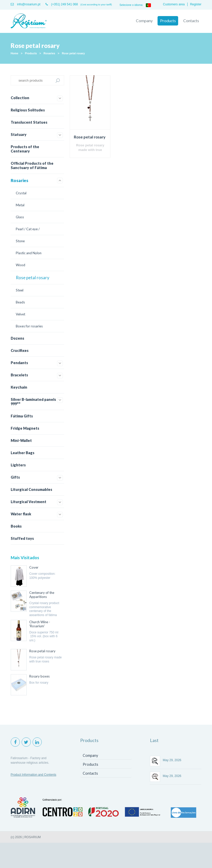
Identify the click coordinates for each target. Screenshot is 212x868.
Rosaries (49, 53)
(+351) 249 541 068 (62, 4)
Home (15, 53)
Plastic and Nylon (29, 253)
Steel (20, 290)
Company (144, 21)
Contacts (191, 21)
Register (196, 4)
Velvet (20, 314)
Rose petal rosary (73, 53)
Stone (20, 241)
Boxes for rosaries (29, 326)
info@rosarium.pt (26, 4)
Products (167, 21)
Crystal (21, 193)
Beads (20, 302)
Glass (20, 217)
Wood (20, 265)
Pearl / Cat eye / (28, 229)
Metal (20, 205)
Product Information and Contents (33, 774)
